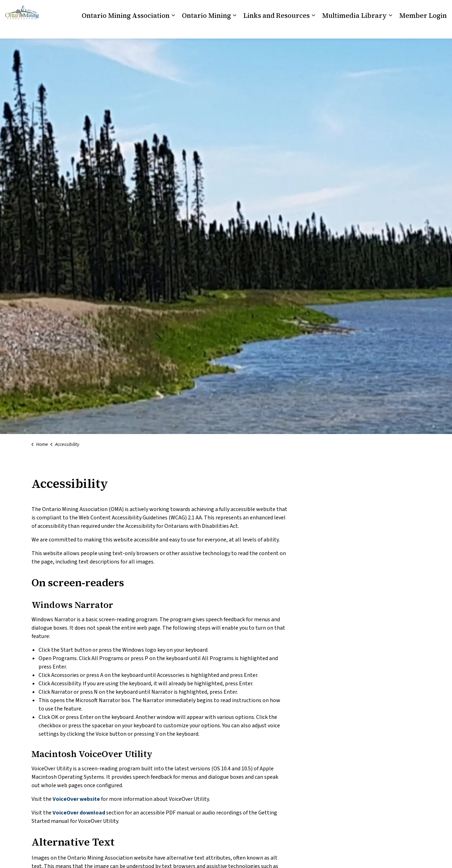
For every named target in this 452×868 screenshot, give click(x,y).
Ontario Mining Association (126, 29)
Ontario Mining (206, 29)
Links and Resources (276, 29)
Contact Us (397, 9)
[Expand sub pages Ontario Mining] (234, 29)
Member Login (423, 29)
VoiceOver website (77, 799)
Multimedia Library (354, 29)
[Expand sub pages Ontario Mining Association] (173, 29)
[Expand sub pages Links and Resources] (313, 29)
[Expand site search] (440, 10)
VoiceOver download (79, 813)
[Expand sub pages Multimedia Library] (390, 29)
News (421, 9)
